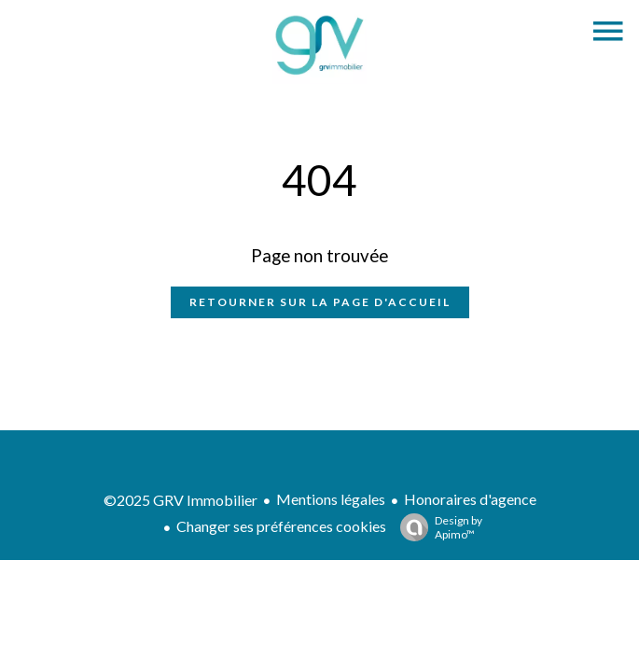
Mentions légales (331, 499)
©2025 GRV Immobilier (181, 500)
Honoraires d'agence (470, 499)
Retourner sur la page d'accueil (320, 302)
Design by (437, 527)
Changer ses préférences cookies (281, 526)
